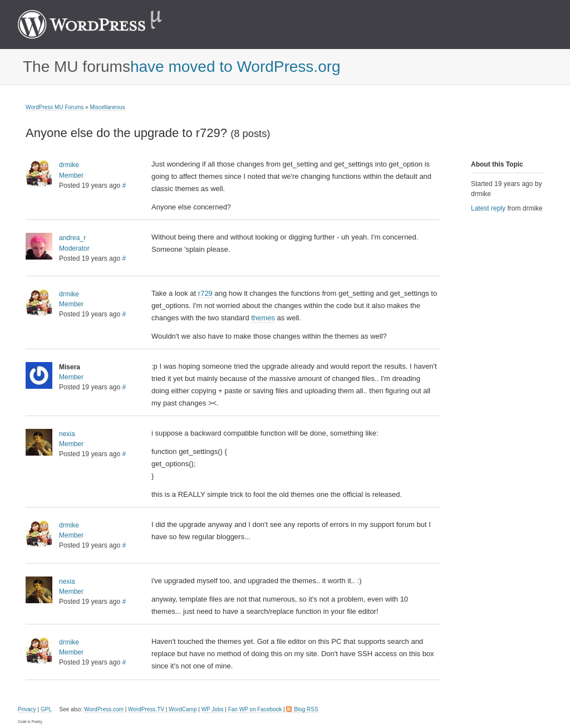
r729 (205, 293)
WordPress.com (104, 709)
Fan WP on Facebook (255, 709)
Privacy (27, 709)
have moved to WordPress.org (235, 67)
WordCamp (183, 709)
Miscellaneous (107, 107)
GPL (46, 709)
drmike (69, 165)
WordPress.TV (146, 709)
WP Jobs (213, 709)
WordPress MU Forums (55, 107)
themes (263, 318)
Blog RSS (306, 709)
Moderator (74, 248)
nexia (67, 434)
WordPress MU (102, 25)
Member (71, 175)
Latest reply (488, 208)
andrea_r (72, 238)
